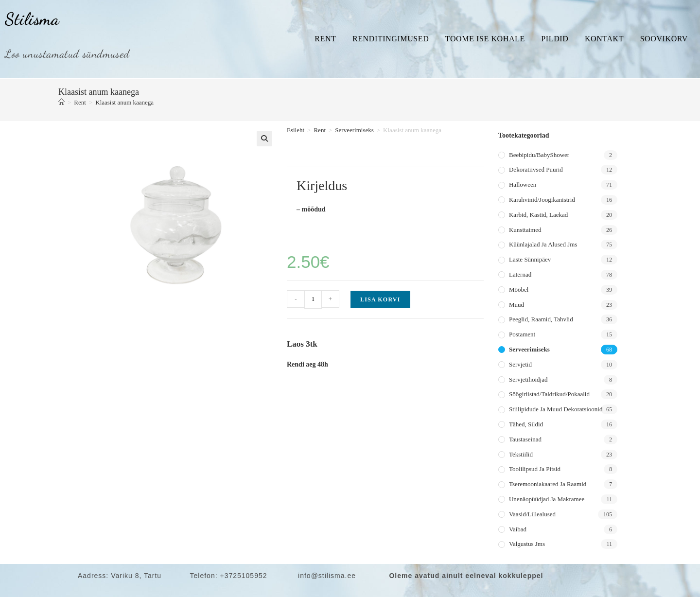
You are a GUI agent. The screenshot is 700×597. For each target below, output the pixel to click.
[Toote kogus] (313, 299)
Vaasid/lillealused (532, 514)
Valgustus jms (527, 544)
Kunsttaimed (525, 230)
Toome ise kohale (485, 39)
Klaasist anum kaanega (124, 102)
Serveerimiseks (354, 130)
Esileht (296, 130)
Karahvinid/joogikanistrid (542, 200)
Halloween (523, 184)
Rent (325, 39)
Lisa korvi (380, 299)
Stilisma (32, 19)
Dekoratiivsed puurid (536, 169)
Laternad (520, 274)
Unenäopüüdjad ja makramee (547, 499)
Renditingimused (391, 39)
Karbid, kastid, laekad (538, 215)
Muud (516, 305)
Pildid (555, 39)
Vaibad (518, 529)
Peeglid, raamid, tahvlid (541, 319)
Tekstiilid (521, 454)
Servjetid (520, 364)
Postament (522, 334)
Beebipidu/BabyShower (539, 155)
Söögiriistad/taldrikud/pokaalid (549, 394)
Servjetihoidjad (528, 379)
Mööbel (519, 290)
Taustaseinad (525, 439)
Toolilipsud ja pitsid (535, 469)
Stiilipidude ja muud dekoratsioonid (556, 409)
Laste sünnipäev (530, 259)
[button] (264, 139)
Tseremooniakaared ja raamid (548, 484)
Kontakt (604, 39)
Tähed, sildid (526, 424)
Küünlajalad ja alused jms (543, 244)
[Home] (61, 102)
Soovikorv (664, 39)
